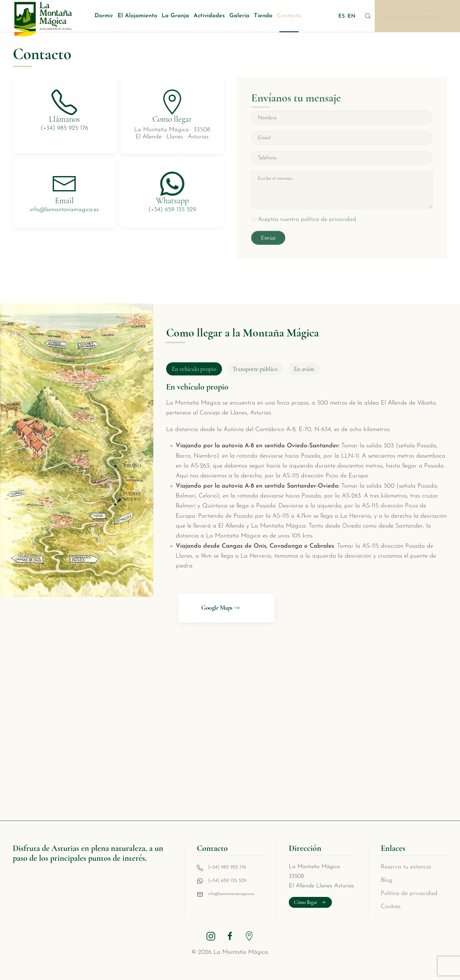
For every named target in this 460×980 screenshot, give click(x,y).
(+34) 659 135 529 (227, 881)
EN (352, 16)
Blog (387, 880)
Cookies (391, 907)
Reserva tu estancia (413, 16)
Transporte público (255, 369)
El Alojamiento (137, 16)
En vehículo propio (194, 369)
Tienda (263, 16)
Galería (239, 16)
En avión (304, 369)
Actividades (209, 16)
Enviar (272, 234)
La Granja (175, 16)
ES (342, 16)
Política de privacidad (409, 894)
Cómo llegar (310, 902)
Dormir (104, 16)
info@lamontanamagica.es (231, 894)
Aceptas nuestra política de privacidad (309, 217)
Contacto (289, 16)
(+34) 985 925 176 (227, 867)
